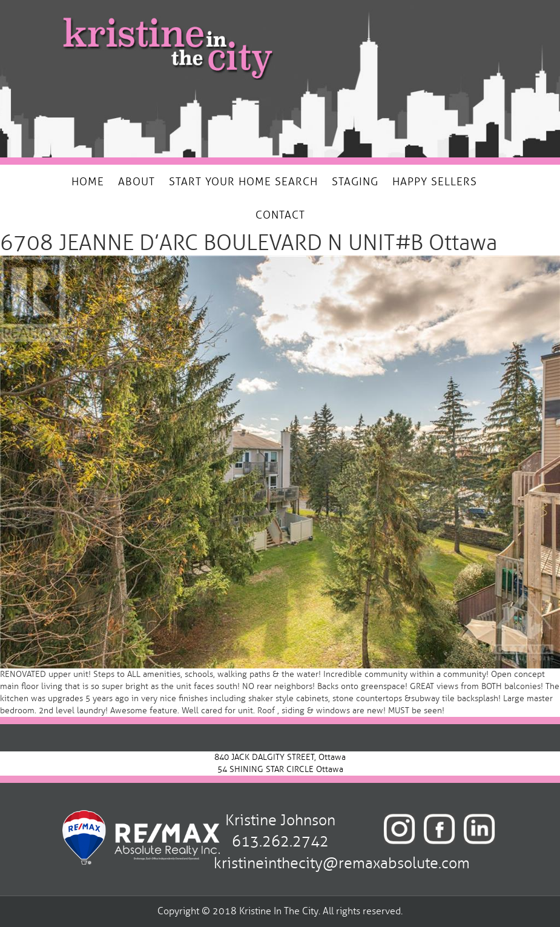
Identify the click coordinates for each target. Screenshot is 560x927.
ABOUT (137, 182)
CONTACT (280, 215)
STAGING (355, 182)
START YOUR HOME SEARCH (243, 182)
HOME (88, 182)
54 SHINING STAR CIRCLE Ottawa (280, 769)
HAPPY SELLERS (435, 182)
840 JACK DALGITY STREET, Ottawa (280, 757)
